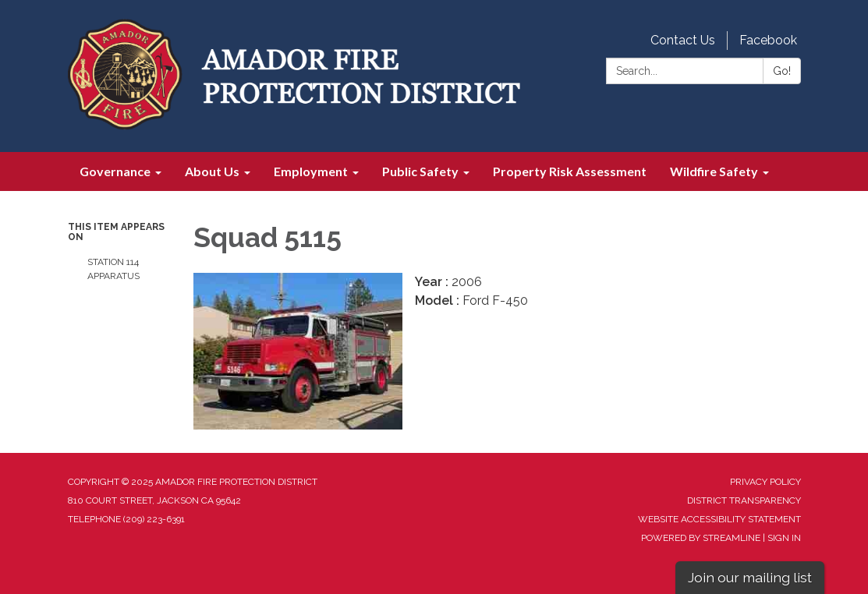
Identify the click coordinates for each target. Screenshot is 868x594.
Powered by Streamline (701, 538)
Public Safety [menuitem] (420, 171)
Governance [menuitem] (115, 171)
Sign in (784, 538)
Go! (782, 71)
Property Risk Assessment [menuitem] (570, 171)
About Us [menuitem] (212, 171)
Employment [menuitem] (311, 171)
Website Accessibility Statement (719, 519)
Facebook (768, 40)
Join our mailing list (750, 577)
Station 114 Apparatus (113, 269)
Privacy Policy (765, 482)
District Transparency (744, 500)
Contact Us (683, 40)
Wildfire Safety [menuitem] (714, 171)
